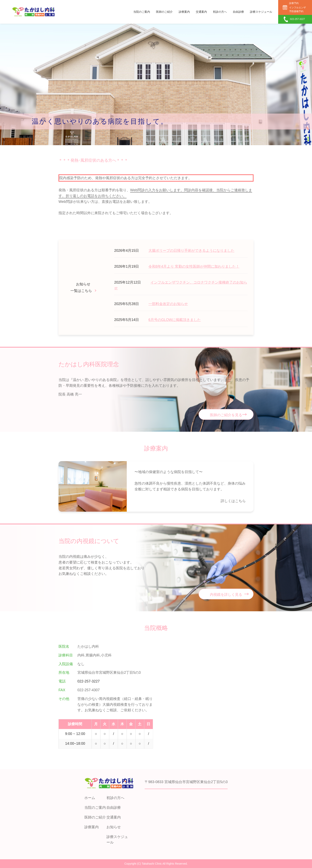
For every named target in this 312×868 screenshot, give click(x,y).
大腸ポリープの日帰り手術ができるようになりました (191, 251)
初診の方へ (220, 12)
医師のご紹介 (164, 12)
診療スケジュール (261, 12)
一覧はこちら (81, 291)
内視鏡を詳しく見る (226, 595)
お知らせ (114, 827)
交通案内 (201, 12)
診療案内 (184, 12)
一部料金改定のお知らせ (168, 304)
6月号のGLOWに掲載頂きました (175, 320)
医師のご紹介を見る (226, 415)
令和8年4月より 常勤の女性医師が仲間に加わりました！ (194, 266)
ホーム (90, 798)
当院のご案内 (142, 12)
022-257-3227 (89, 681)
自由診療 (238, 12)
